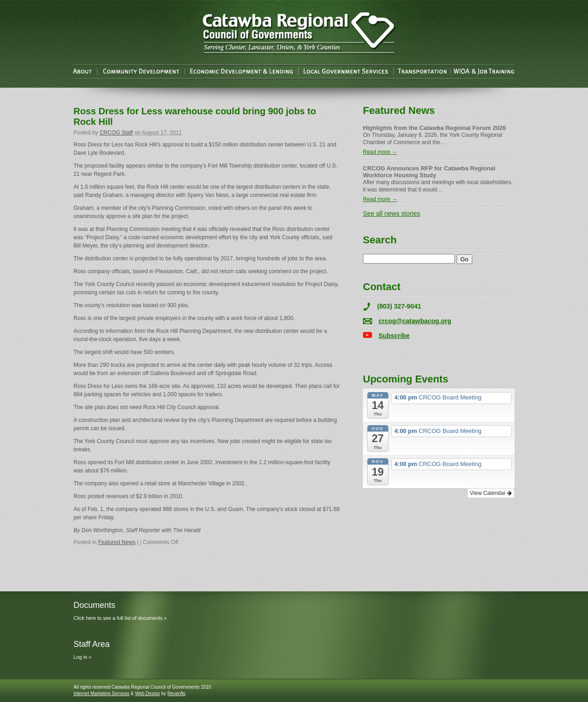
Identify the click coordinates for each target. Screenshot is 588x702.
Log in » (82, 657)
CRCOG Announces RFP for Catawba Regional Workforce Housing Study (429, 172)
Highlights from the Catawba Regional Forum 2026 (434, 128)
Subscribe (394, 336)
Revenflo (176, 694)
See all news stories (392, 213)
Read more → (380, 152)
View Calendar (491, 493)
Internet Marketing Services (102, 694)
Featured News (116, 542)
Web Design (147, 694)
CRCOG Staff (116, 133)
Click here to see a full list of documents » (120, 618)
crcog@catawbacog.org (415, 321)
